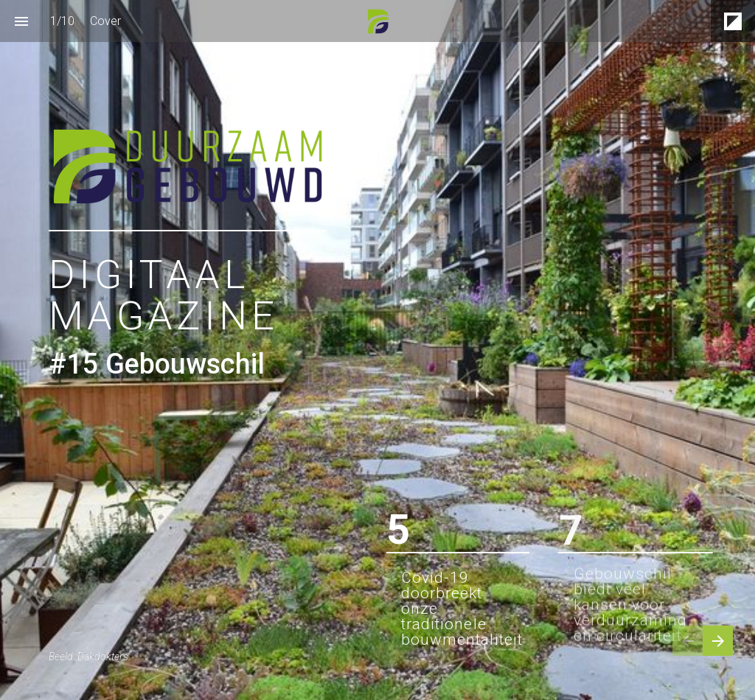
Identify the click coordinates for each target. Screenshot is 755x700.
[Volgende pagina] (718, 641)
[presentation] (377, 350)
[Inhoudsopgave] (21, 21)
